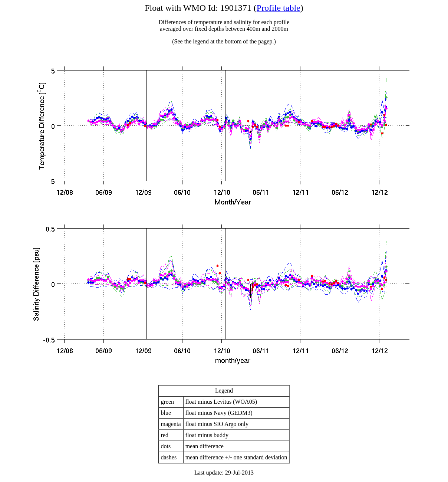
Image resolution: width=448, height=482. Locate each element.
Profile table (279, 8)
